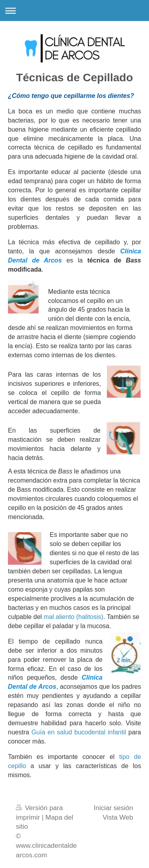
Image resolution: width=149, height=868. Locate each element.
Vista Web (118, 817)
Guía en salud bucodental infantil (79, 732)
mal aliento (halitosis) (74, 617)
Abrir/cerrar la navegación (74, 11)
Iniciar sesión (113, 808)
